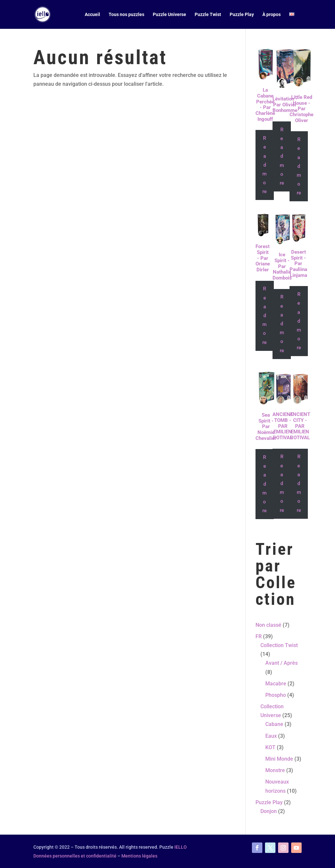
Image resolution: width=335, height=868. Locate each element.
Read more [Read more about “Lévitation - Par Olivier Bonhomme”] (282, 156)
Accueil (92, 15)
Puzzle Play (242, 15)
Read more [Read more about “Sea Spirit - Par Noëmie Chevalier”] (264, 484)
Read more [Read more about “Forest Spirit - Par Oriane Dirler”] (264, 315)
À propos (272, 15)
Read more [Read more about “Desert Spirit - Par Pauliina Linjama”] (299, 321)
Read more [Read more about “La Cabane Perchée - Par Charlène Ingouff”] (264, 165)
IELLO (181, 847)
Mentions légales (139, 856)
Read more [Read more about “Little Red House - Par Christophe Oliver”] (299, 166)
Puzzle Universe (169, 15)
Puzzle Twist (208, 15)
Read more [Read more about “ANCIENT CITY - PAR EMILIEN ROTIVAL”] (299, 483)
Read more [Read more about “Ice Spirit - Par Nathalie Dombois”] (282, 324)
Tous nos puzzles (126, 15)
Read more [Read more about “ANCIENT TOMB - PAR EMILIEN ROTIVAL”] (282, 483)
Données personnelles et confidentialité (75, 856)
